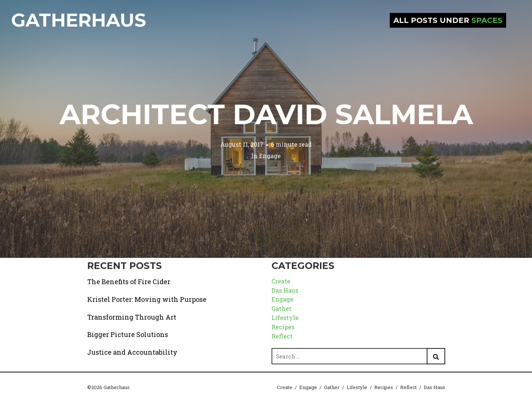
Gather (282, 308)
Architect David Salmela (266, 114)
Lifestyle (285, 318)
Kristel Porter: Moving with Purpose (147, 299)
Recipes (283, 327)
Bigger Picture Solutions (128, 334)
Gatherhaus (79, 20)
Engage (270, 156)
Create (281, 281)
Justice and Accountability (132, 352)
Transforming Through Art (132, 317)
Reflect (282, 336)
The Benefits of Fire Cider (129, 282)
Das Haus (285, 290)
